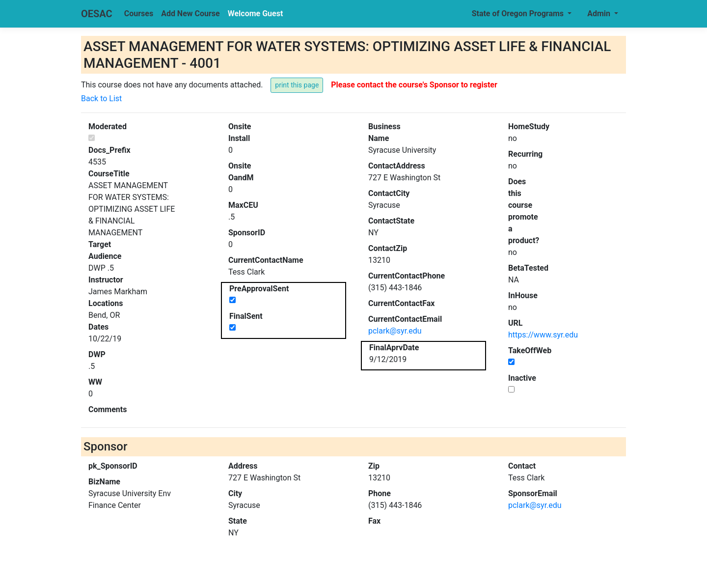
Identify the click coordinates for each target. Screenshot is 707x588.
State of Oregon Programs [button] (519, 14)
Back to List (101, 98)
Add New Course (190, 14)
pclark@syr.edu (395, 331)
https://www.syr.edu (543, 335)
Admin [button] (600, 14)
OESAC (97, 14)
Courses (139, 14)
